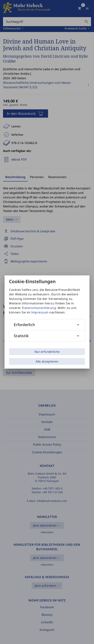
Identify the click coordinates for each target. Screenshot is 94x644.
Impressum (40, 312)
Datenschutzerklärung (39, 308)
